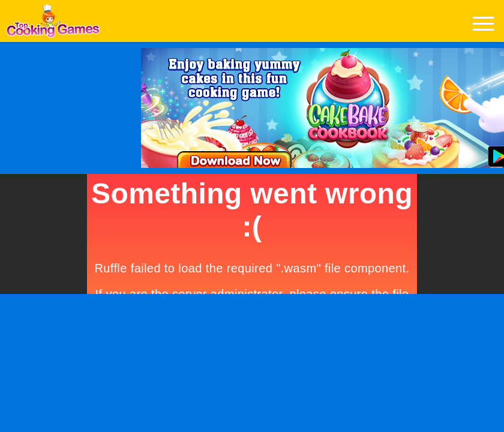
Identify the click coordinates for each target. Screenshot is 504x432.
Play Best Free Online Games (53, 24)
